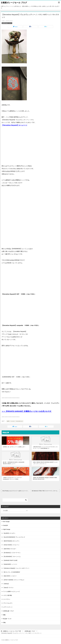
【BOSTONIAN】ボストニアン (11, 541)
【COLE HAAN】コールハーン (11, 545)
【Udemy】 (6, 584)
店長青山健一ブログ (7, 23)
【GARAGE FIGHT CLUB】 (11, 560)
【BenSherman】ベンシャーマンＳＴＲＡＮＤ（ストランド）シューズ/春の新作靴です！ (45, 448)
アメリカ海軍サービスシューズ (11, 592)
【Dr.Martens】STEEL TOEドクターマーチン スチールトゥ (45, 491)
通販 (4, 615)
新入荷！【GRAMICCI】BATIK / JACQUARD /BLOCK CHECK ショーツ (14, 463)
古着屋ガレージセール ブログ (14, 2)
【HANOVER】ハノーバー (10, 564)
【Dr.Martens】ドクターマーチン (12, 553)
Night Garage (7, 529)
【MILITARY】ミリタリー (10, 576)
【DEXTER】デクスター (10, 549)
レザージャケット (8, 607)
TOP (12, 631)
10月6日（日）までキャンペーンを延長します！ (14, 447)
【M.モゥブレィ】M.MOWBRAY (12, 572)
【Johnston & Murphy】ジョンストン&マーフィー (16, 568)
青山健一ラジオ (7, 619)
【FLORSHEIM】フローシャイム (12, 557)
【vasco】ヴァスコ (8, 588)
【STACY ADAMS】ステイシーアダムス (14, 580)
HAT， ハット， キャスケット (15, 421)
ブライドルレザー (8, 603)
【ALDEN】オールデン (9, 533)
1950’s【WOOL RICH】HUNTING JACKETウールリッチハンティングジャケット (45, 463)
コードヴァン (7, 599)
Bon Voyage (6, 522)
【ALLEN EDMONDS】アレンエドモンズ (14, 537)
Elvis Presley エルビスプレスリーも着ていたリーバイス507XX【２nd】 (17, 491)
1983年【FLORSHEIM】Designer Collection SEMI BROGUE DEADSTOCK (45, 478)
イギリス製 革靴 (7, 595)
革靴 (4, 623)
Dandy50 (6, 525)
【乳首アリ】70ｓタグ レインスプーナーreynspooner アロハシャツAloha (13, 478)
